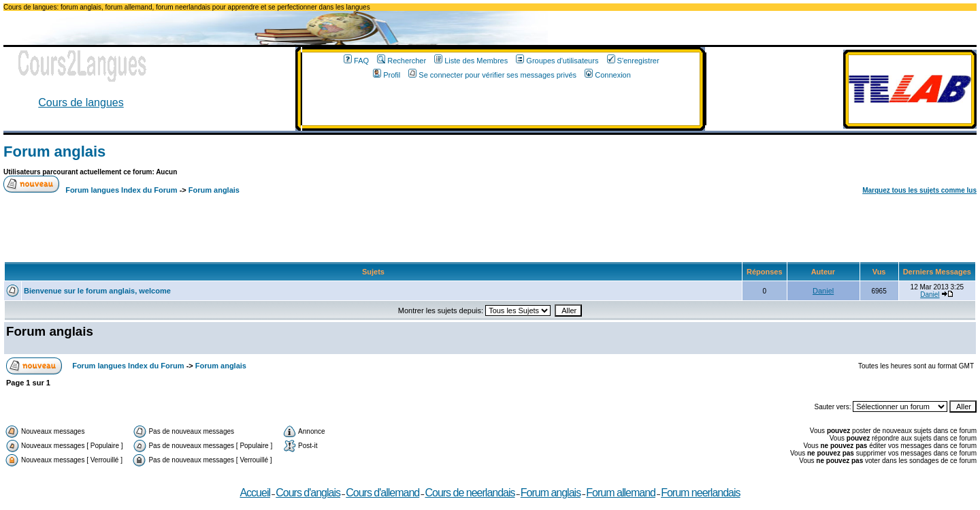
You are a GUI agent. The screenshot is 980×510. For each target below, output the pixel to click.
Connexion (608, 75)
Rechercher (402, 61)
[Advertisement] (501, 105)
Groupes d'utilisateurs (557, 61)
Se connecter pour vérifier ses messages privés (492, 75)
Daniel (823, 291)
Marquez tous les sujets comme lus (919, 190)
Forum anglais (54, 152)
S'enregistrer (633, 61)
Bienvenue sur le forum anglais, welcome (97, 291)
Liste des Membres (471, 61)
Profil (387, 75)
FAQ (356, 61)
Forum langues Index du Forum (121, 190)
